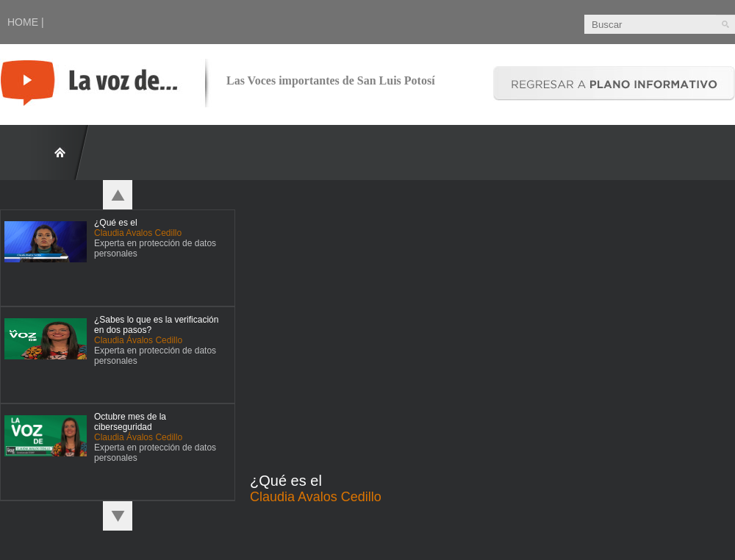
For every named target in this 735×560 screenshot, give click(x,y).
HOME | (26, 22)
